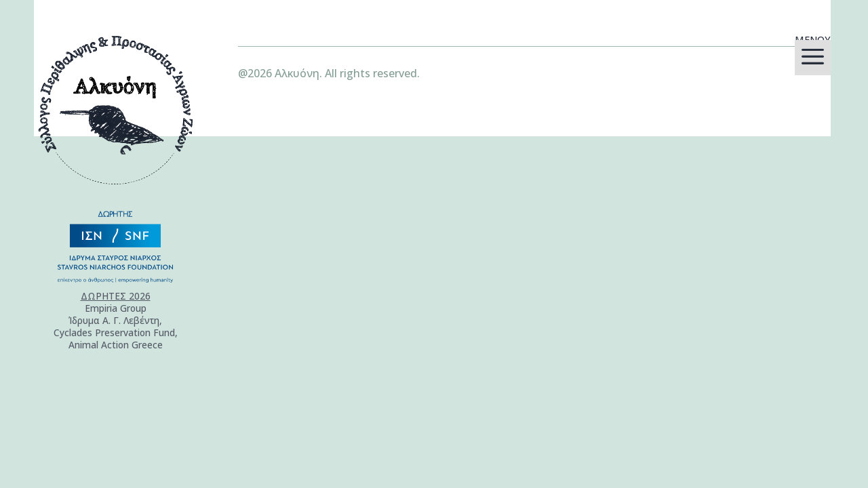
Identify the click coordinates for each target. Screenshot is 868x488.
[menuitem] (813, 58)
